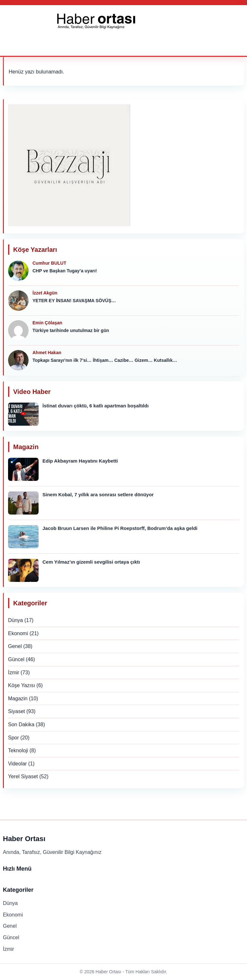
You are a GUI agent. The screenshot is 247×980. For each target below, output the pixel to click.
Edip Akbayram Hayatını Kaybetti (80, 461)
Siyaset (16, 711)
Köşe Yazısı (22, 685)
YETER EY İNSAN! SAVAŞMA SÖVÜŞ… (74, 301)
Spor (14, 738)
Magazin (18, 699)
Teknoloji (18, 750)
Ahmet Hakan (47, 353)
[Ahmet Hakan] (18, 360)
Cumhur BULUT (49, 263)
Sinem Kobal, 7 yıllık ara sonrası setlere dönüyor (98, 494)
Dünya (15, 620)
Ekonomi (18, 633)
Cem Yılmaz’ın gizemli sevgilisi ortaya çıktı (91, 562)
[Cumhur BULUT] (18, 271)
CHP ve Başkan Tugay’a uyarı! (65, 271)
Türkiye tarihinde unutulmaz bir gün (71, 330)
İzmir (14, 673)
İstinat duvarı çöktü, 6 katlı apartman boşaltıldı (96, 406)
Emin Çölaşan (47, 323)
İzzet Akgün (45, 293)
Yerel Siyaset (23, 776)
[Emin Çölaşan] (18, 330)
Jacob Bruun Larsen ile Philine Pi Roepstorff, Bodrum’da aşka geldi (120, 528)
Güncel (16, 659)
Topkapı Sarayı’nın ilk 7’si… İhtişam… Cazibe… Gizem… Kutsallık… (105, 360)
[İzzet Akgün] (18, 301)
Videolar (17, 764)
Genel (15, 646)
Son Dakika (21, 724)
